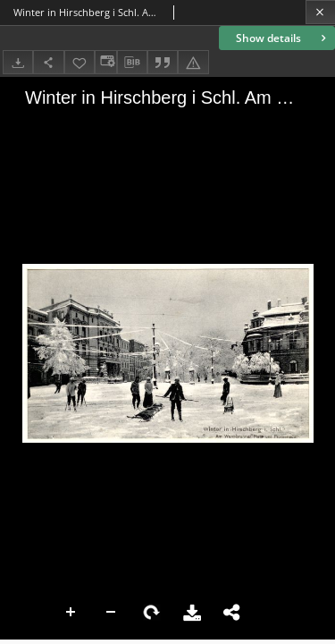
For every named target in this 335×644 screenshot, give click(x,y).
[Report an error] (193, 62)
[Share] (48, 62)
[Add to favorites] (80, 62)
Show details (283, 38)
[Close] (320, 12)
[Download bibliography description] (132, 63)
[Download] (18, 62)
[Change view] (105, 62)
